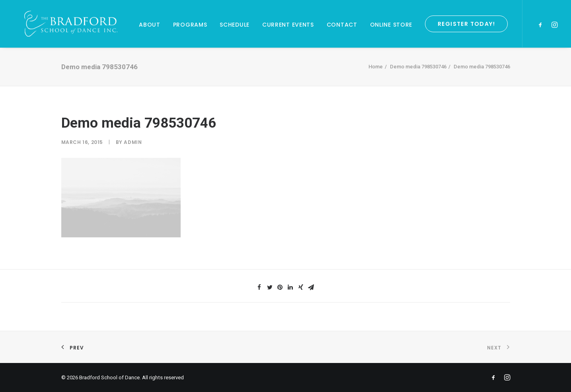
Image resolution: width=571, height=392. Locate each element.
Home (376, 67)
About (150, 25)
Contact (342, 25)
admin (133, 142)
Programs (190, 25)
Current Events (288, 25)
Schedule (235, 25)
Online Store (391, 25)
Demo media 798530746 (418, 67)
